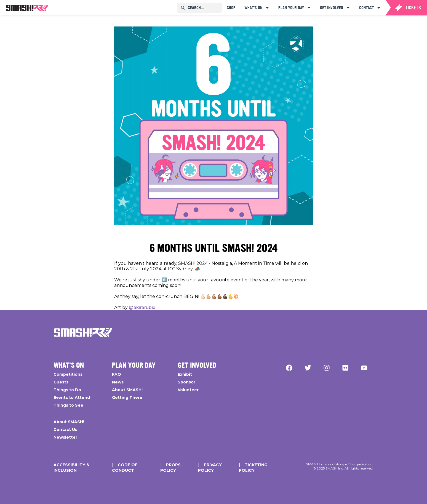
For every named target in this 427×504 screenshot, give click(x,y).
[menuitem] (27, 8)
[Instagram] (327, 368)
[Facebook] (289, 368)
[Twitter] (308, 368)
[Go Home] (83, 332)
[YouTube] (364, 368)
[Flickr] (345, 368)
